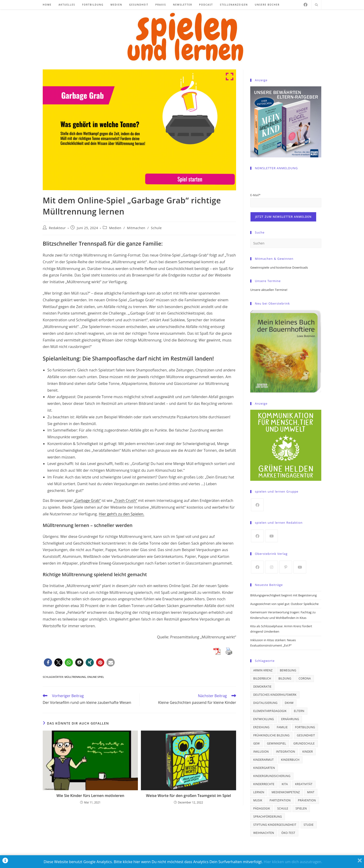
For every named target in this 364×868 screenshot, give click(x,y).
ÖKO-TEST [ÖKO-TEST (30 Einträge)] (288, 833)
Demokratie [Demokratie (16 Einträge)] (262, 687)
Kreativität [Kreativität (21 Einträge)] (304, 784)
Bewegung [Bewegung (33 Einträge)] (288, 670)
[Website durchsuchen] (316, 5)
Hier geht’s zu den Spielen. (121, 514)
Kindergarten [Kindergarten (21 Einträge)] (264, 768)
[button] (48, 662)
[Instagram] (271, 567)
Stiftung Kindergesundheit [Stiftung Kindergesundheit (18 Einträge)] (275, 825)
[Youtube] (271, 536)
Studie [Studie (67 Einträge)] (309, 825)
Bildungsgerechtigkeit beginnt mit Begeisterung (283, 595)
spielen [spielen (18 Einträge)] (301, 808)
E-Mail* (255, 195)
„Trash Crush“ (125, 501)
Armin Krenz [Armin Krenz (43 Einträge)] (263, 670)
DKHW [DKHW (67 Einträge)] (289, 703)
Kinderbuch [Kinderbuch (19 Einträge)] (290, 760)
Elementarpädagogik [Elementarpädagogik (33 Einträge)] (270, 711)
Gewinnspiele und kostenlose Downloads (279, 267)
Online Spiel (96, 677)
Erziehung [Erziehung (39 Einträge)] (261, 727)
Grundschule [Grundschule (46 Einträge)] (304, 743)
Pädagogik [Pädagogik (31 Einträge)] (262, 808)
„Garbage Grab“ (87, 501)
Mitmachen (136, 228)
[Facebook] (305, 5)
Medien (115, 228)
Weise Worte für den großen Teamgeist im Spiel (188, 796)
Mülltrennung (75, 677)
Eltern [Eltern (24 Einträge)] (299, 711)
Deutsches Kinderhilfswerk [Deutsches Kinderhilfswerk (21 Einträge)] (275, 695)
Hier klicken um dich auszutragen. (293, 862)
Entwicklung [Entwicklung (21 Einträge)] (264, 719)
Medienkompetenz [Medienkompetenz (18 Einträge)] (286, 792)
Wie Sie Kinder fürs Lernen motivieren (90, 796)
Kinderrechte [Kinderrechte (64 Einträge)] (264, 784)
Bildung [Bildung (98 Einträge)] (285, 678)
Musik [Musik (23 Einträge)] (258, 800)
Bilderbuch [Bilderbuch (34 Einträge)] (262, 678)
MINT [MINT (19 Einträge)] (311, 792)
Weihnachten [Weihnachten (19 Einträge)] (264, 833)
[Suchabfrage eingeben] (286, 243)
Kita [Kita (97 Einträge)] (285, 784)
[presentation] (286, 183)
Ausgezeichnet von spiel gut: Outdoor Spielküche (284, 604)
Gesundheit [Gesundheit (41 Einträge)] (306, 735)
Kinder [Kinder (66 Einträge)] (308, 752)
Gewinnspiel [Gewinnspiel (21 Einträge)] (276, 743)
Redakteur (57, 228)
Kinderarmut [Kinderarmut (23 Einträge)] (263, 760)
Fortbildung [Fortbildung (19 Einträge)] (305, 727)
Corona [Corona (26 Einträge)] (305, 678)
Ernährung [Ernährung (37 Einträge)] (290, 719)
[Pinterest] (286, 567)
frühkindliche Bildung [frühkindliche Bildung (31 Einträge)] (271, 735)
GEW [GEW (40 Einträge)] (257, 743)
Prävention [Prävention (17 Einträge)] (307, 800)
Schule (156, 228)
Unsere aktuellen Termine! (269, 290)
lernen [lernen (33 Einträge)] (259, 792)
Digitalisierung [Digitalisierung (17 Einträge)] (265, 703)
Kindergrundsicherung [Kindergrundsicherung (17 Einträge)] (272, 776)
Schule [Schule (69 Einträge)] (283, 808)
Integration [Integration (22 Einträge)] (286, 752)
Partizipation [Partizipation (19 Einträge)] (280, 800)
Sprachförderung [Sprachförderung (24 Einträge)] (268, 817)
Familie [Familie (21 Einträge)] (282, 727)
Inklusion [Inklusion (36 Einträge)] (261, 752)
